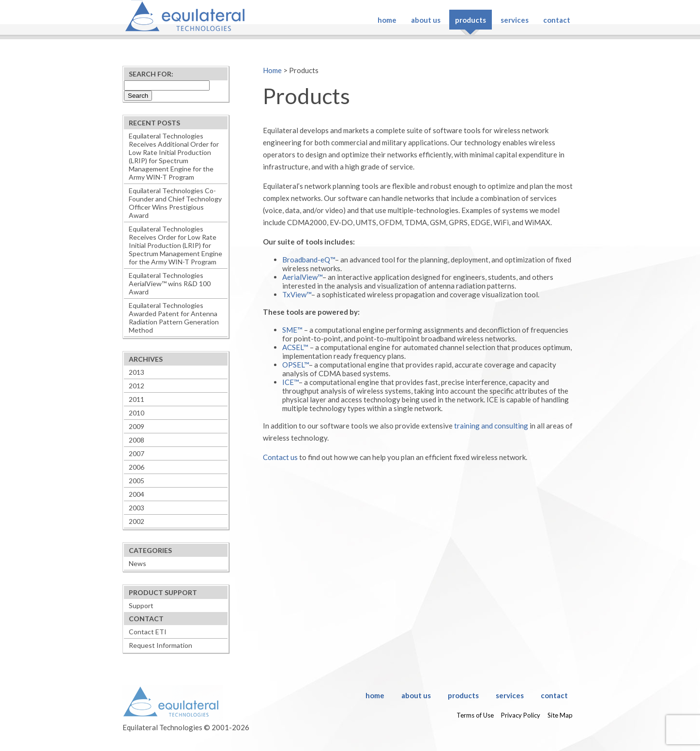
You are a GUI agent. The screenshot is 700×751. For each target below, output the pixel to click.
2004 (137, 494)
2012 (137, 386)
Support (141, 605)
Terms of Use (475, 715)
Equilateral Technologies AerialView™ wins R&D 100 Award (170, 284)
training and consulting (491, 426)
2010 (137, 413)
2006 (137, 467)
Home (387, 20)
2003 (137, 508)
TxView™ (297, 294)
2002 (137, 521)
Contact (557, 20)
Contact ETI (148, 632)
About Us (426, 20)
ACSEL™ (295, 347)
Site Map (560, 715)
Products (471, 20)
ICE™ (290, 382)
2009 (137, 426)
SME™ (292, 330)
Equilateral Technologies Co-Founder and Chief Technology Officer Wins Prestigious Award (175, 203)
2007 (137, 453)
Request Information (160, 645)
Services (515, 20)
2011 (137, 399)
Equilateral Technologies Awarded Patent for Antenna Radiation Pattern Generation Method (174, 318)
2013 (137, 372)
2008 (137, 440)
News (137, 563)
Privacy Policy (521, 715)
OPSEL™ (296, 365)
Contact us (280, 457)
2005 (137, 481)
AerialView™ (302, 277)
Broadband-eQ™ (309, 260)
